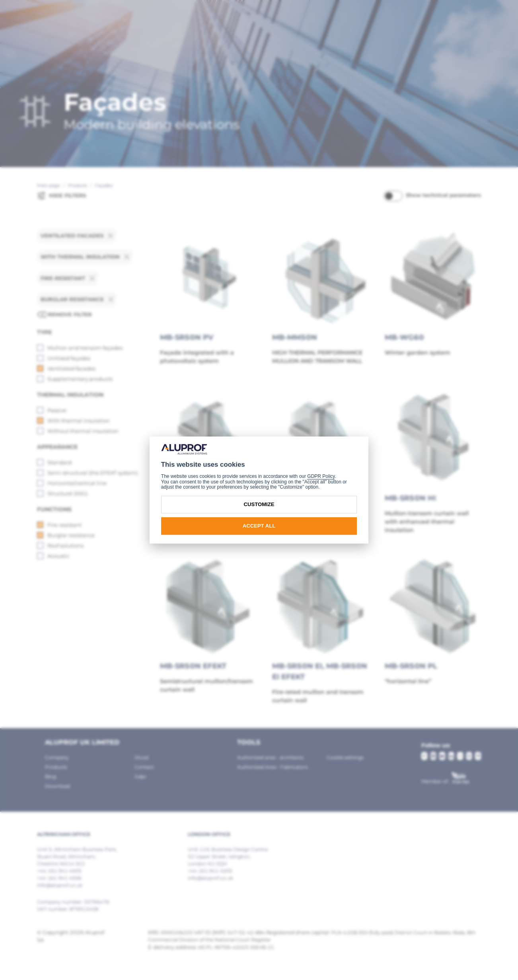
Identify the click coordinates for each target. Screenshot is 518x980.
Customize (259, 504)
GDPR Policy (321, 476)
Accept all (259, 526)
